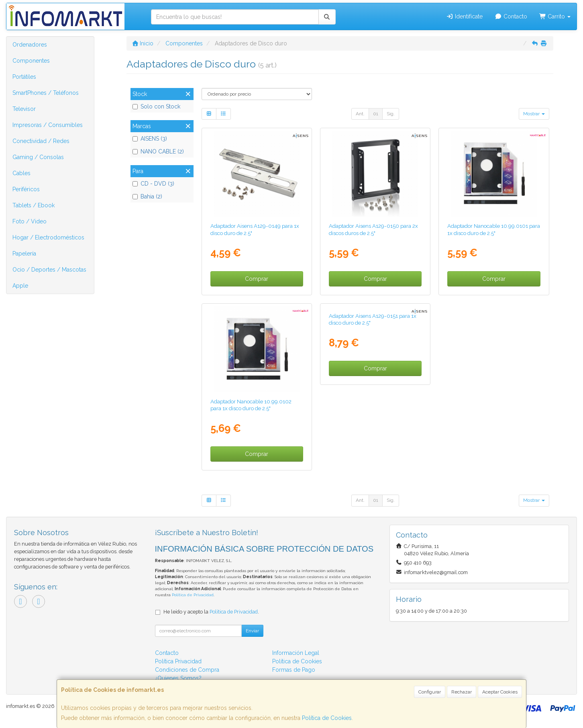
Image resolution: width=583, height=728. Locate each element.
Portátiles (24, 77)
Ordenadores (30, 45)
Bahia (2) (147, 196)
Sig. (391, 114)
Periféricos (26, 189)
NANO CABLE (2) (158, 151)
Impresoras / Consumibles (48, 125)
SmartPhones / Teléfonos (46, 93)
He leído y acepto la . (211, 612)
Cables (21, 173)
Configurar (430, 692)
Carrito (555, 16)
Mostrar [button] (534, 114)
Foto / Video (30, 221)
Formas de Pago (294, 670)
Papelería (24, 254)
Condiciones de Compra (187, 670)
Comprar (257, 279)
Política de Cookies (327, 718)
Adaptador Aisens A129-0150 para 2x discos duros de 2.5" (373, 229)
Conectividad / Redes (41, 141)
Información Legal (296, 653)
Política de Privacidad (193, 595)
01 (376, 114)
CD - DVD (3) (153, 184)
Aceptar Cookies (500, 692)
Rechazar (462, 692)
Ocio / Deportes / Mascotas (49, 270)
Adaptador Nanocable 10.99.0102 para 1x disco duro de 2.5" (251, 405)
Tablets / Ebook (34, 205)
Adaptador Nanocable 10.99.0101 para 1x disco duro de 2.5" (494, 229)
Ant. (360, 114)
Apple (20, 286)
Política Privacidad (178, 661)
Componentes (31, 61)
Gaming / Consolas (38, 157)
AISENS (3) (150, 139)
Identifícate (465, 16)
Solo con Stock (156, 106)
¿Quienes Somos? (178, 678)
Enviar (252, 631)
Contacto (511, 16)
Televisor (24, 109)
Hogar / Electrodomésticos (48, 237)
